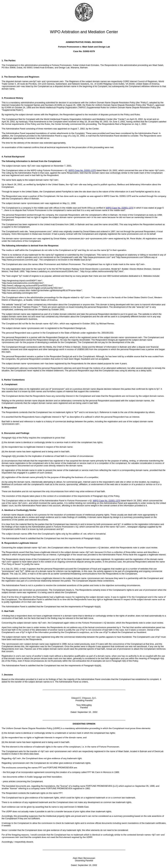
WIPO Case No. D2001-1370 (82, 170)
